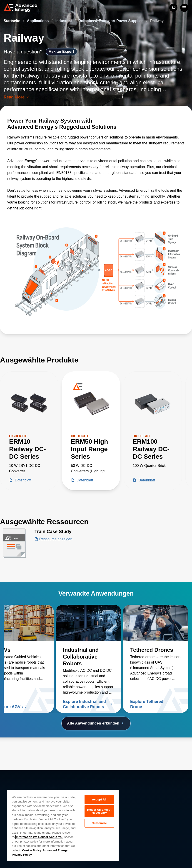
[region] (63, 825)
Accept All (99, 799)
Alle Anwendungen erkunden (96, 723)
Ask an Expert (61, 52)
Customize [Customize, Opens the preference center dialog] (99, 825)
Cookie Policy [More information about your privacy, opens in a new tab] (32, 850)
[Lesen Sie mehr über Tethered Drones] (156, 623)
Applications (38, 21)
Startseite (12, 21)
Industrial (64, 21)
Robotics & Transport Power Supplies (111, 21)
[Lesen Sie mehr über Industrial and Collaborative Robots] (88, 623)
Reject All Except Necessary (99, 812)
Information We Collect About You (40, 837)
